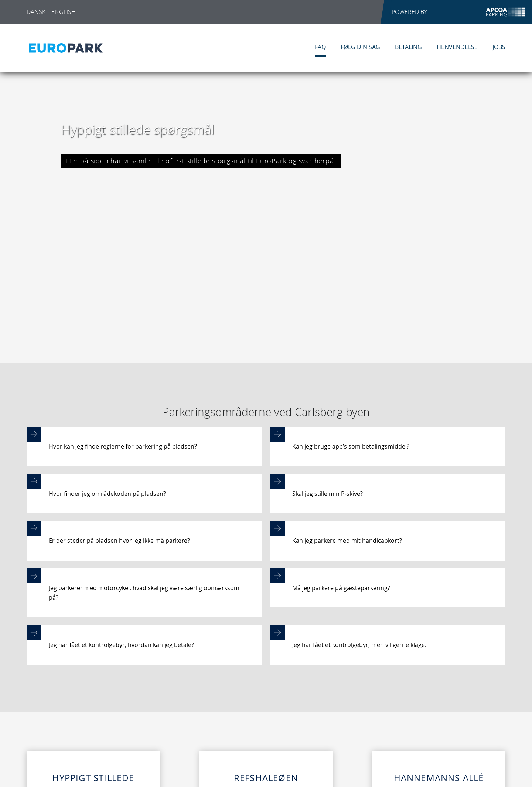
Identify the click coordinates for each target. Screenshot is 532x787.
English (64, 12)
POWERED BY (458, 12)
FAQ (320, 47)
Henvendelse (457, 47)
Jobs (499, 47)
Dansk (36, 12)
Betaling (408, 47)
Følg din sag (360, 47)
